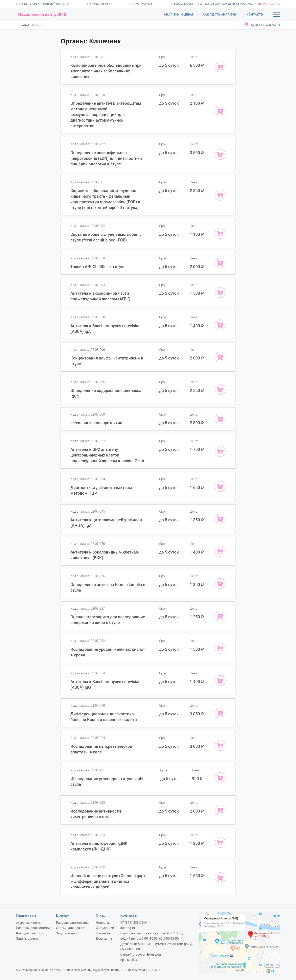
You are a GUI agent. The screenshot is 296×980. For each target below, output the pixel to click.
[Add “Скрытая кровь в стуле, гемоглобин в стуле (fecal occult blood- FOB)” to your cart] (220, 233)
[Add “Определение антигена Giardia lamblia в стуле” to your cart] (220, 584)
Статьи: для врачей (71, 928)
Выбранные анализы (262, 25)
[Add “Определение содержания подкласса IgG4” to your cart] (220, 389)
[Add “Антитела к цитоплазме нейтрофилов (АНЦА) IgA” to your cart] (220, 519)
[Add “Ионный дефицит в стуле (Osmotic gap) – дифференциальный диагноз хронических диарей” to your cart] (220, 878)
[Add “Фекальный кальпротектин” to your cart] (220, 419)
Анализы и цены (178, 15)
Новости (102, 923)
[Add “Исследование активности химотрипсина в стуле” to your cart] (220, 810)
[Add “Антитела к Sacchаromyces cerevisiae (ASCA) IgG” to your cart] (220, 681)
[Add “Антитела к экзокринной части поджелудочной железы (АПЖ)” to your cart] (220, 292)
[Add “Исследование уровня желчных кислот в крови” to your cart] (220, 648)
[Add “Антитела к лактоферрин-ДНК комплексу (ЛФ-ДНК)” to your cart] (220, 842)
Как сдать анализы (220, 15)
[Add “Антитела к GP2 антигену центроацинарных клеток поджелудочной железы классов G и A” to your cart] (220, 451)
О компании (105, 928)
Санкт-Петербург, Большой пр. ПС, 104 (43, 4)
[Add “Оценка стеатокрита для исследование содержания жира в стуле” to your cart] (220, 616)
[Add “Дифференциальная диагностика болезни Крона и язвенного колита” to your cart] (220, 713)
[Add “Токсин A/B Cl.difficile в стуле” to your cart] (220, 263)
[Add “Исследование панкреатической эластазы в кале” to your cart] (220, 745)
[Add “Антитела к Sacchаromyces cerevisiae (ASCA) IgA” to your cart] (220, 325)
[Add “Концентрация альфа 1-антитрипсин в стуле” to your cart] (220, 357)
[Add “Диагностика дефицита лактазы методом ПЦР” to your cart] (220, 486)
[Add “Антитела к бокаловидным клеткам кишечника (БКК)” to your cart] (220, 551)
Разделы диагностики (33, 928)
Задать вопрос (27, 939)
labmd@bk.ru (130, 928)
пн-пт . (267, 4)
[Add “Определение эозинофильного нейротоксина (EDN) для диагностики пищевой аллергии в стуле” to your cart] (220, 154)
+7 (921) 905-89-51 (142, 4)
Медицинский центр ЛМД (42, 14)
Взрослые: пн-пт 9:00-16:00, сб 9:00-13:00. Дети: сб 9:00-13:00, (212, 4)
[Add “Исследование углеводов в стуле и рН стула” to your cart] (220, 778)
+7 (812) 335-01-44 (99, 4)
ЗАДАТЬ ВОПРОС (30, 25)
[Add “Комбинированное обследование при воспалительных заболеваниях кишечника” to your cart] (220, 67)
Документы (105, 939)
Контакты (255, 15)
